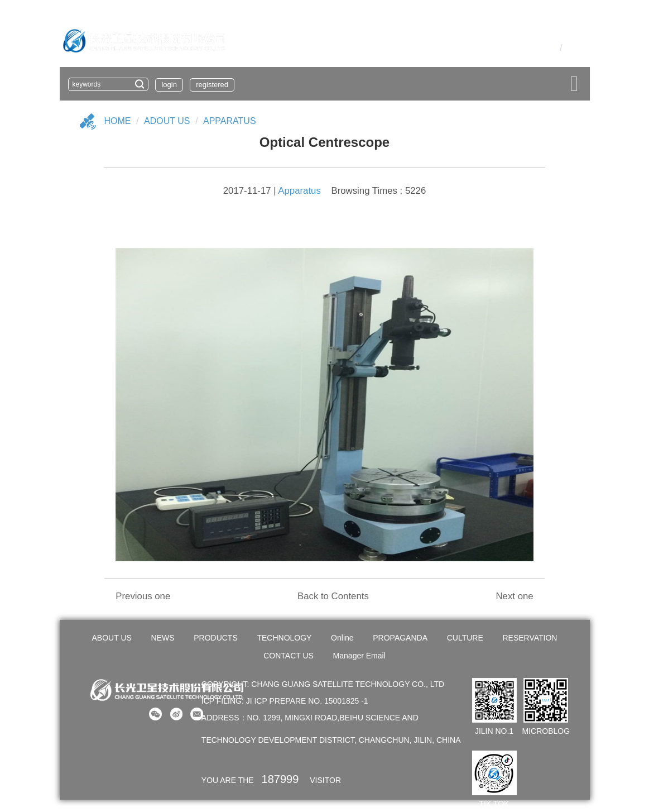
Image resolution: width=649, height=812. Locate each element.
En (571, 47)
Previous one (143, 596)
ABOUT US (112, 638)
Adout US (167, 121)
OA (534, 47)
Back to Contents (333, 596)
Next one (514, 596)
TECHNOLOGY (284, 638)
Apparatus (230, 121)
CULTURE (465, 638)
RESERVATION (530, 638)
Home (118, 121)
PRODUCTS (216, 638)
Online (342, 638)
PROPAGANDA (400, 638)
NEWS (163, 638)
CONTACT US (289, 656)
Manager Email (359, 656)
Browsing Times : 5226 (378, 191)
